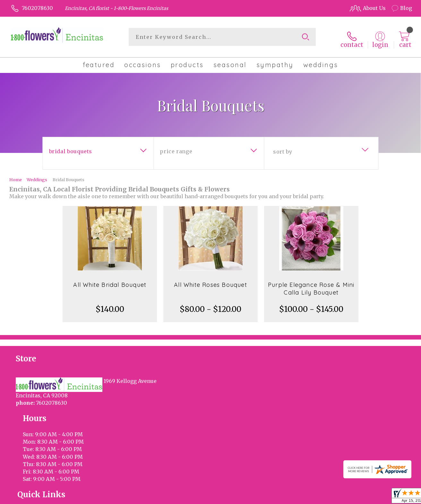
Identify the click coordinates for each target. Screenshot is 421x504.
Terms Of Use (264, 497)
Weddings (37, 176)
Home (16, 176)
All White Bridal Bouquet (110, 281)
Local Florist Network (352, 497)
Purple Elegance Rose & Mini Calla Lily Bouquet (311, 285)
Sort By (283, 148)
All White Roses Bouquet (210, 281)
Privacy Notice (304, 497)
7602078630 (37, 8)
